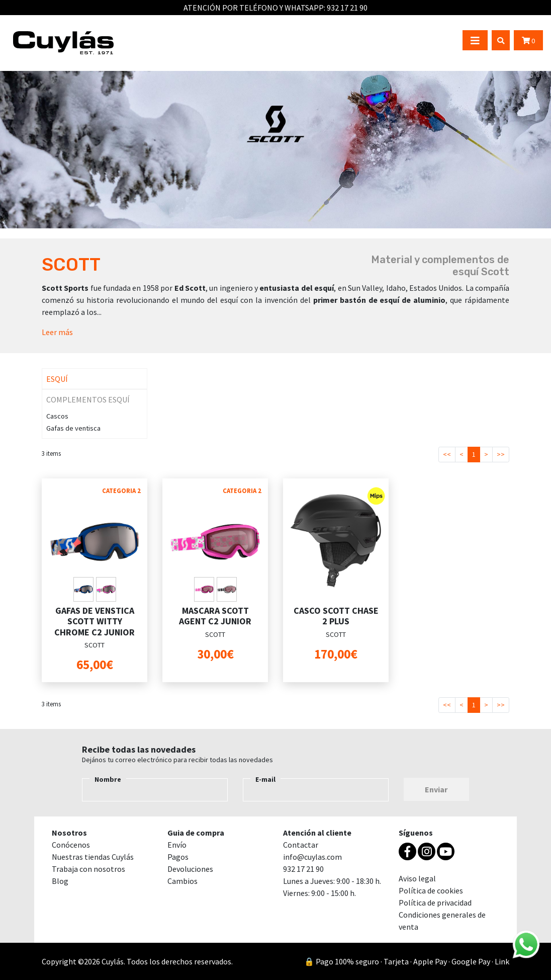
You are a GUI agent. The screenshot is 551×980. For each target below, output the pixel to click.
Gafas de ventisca (73, 428)
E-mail (265, 779)
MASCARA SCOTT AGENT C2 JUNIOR (215, 616)
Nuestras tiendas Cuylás (93, 857)
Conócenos (71, 845)
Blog (60, 881)
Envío (177, 845)
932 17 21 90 (347, 8)
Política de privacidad (435, 903)
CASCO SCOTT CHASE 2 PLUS (336, 616)
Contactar (301, 845)
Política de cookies (431, 890)
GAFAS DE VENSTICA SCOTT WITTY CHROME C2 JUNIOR (95, 621)
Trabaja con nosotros (88, 869)
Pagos (178, 857)
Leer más (57, 332)
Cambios (182, 881)
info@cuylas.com (312, 857)
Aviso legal (417, 878)
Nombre (108, 779)
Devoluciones (190, 869)
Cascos (57, 416)
